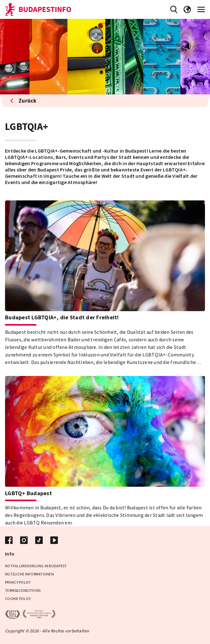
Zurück (23, 101)
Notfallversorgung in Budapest (36, 566)
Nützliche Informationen (29, 574)
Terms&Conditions (23, 590)
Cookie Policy (18, 599)
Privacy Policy (18, 582)
